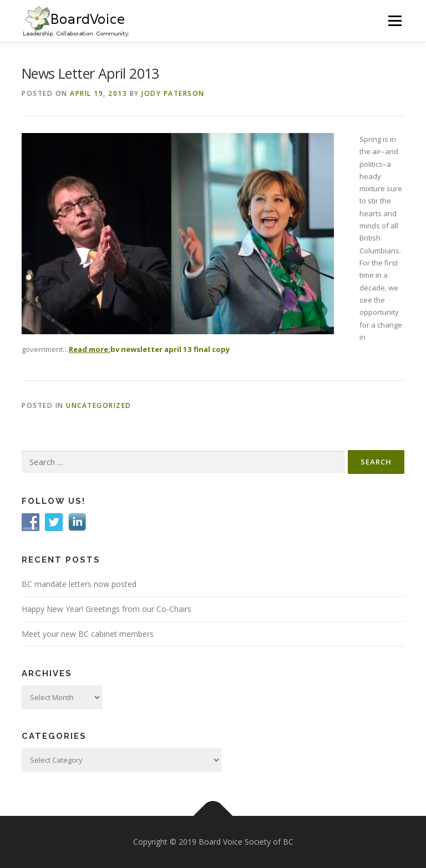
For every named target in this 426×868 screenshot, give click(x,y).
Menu (395, 21)
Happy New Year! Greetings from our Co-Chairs (106, 609)
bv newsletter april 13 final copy (170, 349)
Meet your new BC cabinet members (88, 634)
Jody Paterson (173, 93)
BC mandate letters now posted (79, 584)
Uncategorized (99, 405)
